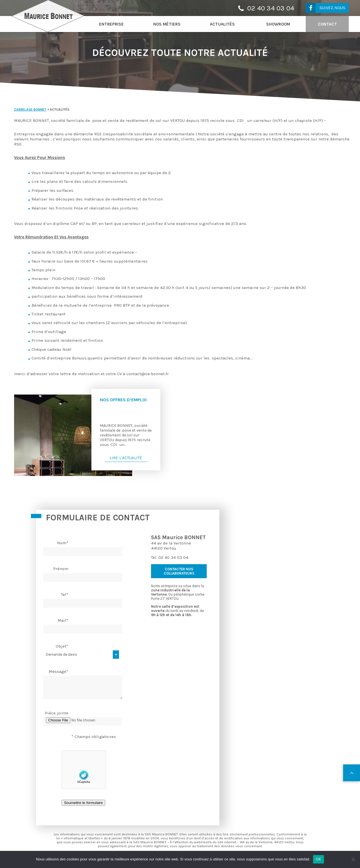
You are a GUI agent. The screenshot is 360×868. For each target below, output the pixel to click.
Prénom (61, 569)
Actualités (222, 24)
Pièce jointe (57, 713)
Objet (62, 646)
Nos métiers (167, 24)
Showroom (278, 24)
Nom (63, 543)
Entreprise (111, 24)
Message (58, 671)
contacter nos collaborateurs (179, 571)
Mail (63, 620)
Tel (65, 594)
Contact (327, 24)
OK (319, 859)
